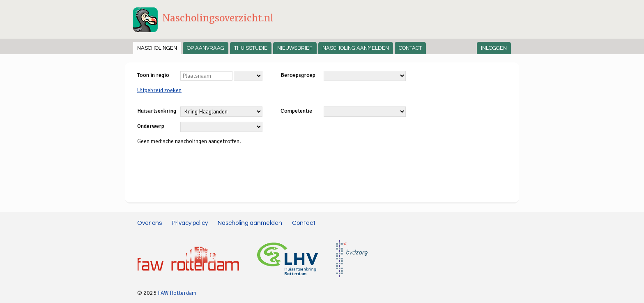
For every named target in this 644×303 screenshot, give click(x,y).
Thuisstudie (251, 48)
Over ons (149, 223)
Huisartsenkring (157, 111)
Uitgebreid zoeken (159, 90)
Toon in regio (153, 75)
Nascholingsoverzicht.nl (218, 18)
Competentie (296, 111)
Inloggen (494, 48)
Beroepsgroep (298, 75)
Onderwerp (151, 126)
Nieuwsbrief (295, 48)
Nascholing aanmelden (356, 48)
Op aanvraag (206, 48)
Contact (410, 48)
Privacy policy (190, 223)
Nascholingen (157, 48)
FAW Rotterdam (177, 293)
